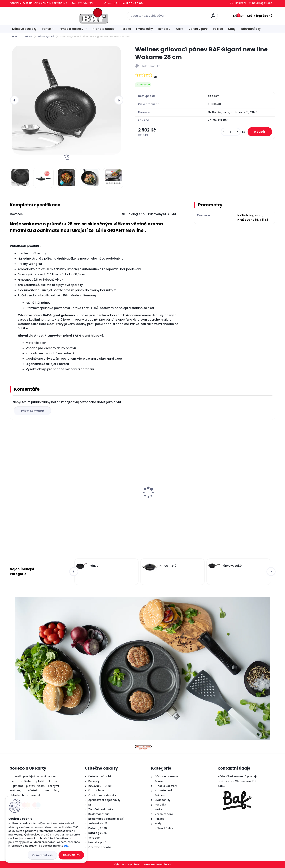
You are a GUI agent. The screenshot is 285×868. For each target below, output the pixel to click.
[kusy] (230, 132)
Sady (232, 29)
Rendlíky (164, 29)
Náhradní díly (251, 29)
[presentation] (14, 100)
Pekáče (126, 29)
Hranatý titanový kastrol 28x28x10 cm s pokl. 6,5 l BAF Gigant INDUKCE (174, 497)
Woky (179, 29)
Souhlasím (71, 855)
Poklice (218, 29)
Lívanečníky (144, 29)
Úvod (15, 36)
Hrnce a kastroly (72, 29)
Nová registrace (262, 3)
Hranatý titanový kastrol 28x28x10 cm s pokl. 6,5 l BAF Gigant (40, 497)
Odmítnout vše (42, 855)
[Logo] (32, 16)
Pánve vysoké (46, 36)
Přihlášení (240, 3)
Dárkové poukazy (24, 29)
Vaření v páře (198, 29)
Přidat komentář (33, 411)
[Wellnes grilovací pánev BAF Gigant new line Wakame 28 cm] (67, 100)
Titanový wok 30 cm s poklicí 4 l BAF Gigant (239, 497)
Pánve (46, 29)
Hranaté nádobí (104, 29)
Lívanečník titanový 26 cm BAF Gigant (106, 495)
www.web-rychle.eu (157, 864)
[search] (183, 17)
